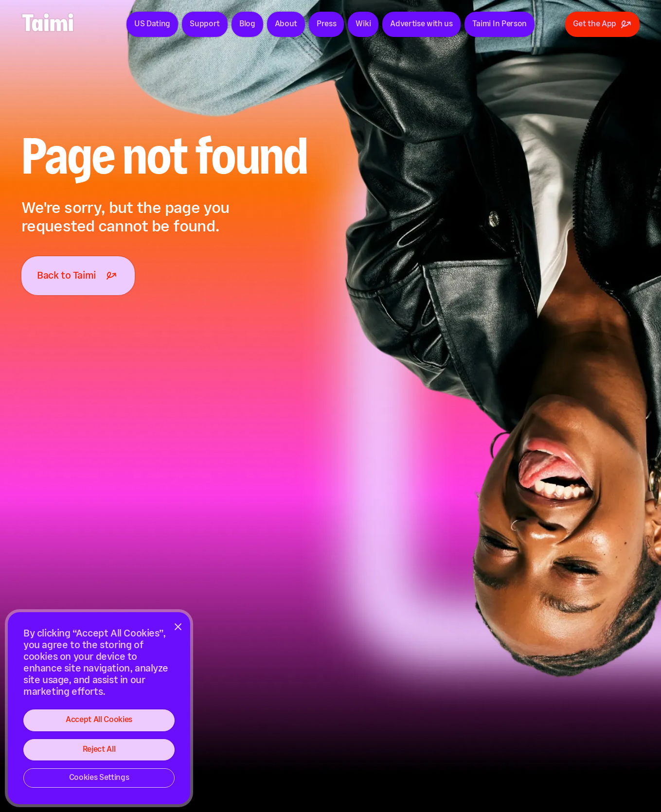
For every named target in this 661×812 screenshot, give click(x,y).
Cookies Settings (99, 778)
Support (205, 24)
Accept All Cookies (99, 720)
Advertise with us (421, 24)
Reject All (99, 750)
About (286, 24)
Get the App (602, 24)
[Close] (178, 627)
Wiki (363, 24)
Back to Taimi (78, 276)
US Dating (152, 24)
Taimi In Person (500, 24)
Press (326, 24)
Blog (247, 24)
